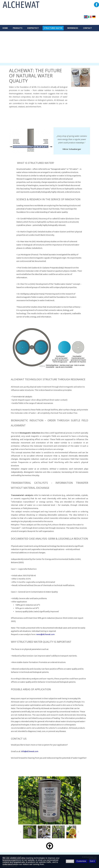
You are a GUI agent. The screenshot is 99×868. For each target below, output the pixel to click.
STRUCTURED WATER (53, 28)
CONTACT (87, 28)
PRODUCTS (18, 28)
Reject (70, 861)
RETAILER (7, 34)
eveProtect (33, 28)
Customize (81, 861)
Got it (92, 861)
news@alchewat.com (45, 634)
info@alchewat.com (30, 751)
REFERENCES (73, 28)
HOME (5, 28)
